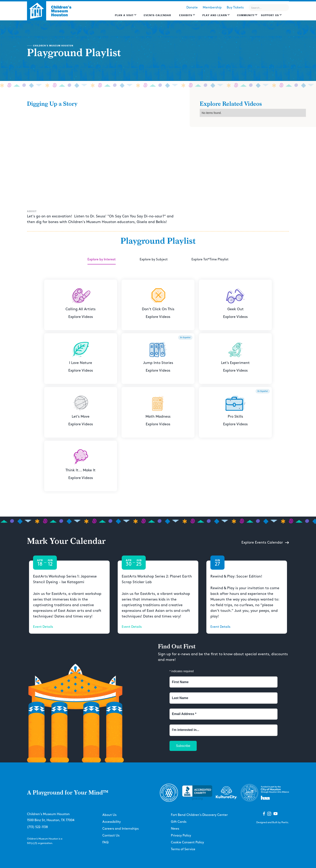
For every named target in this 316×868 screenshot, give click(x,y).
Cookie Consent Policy (187, 842)
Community (246, 15)
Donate (192, 8)
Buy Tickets (235, 8)
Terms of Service (183, 849)
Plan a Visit (124, 15)
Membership (212, 8)
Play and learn (215, 15)
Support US (270, 15)
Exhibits (186, 15)
